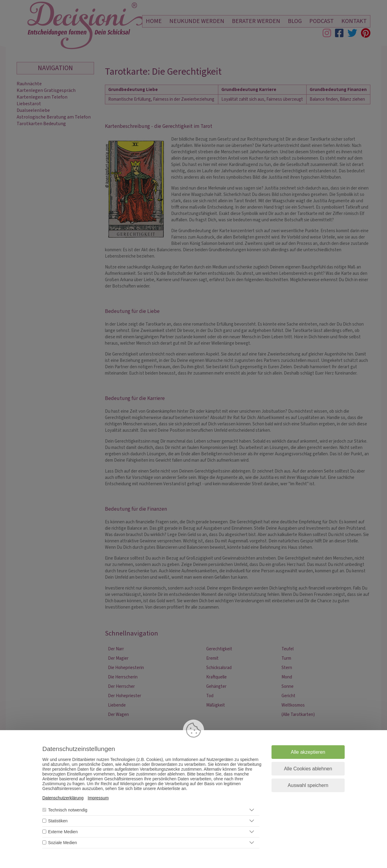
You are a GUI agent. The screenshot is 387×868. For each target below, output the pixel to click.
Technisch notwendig (68, 810)
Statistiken (58, 821)
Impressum (98, 798)
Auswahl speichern (308, 785)
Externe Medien (63, 832)
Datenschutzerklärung (63, 798)
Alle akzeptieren (308, 752)
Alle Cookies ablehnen (308, 769)
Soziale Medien (63, 843)
